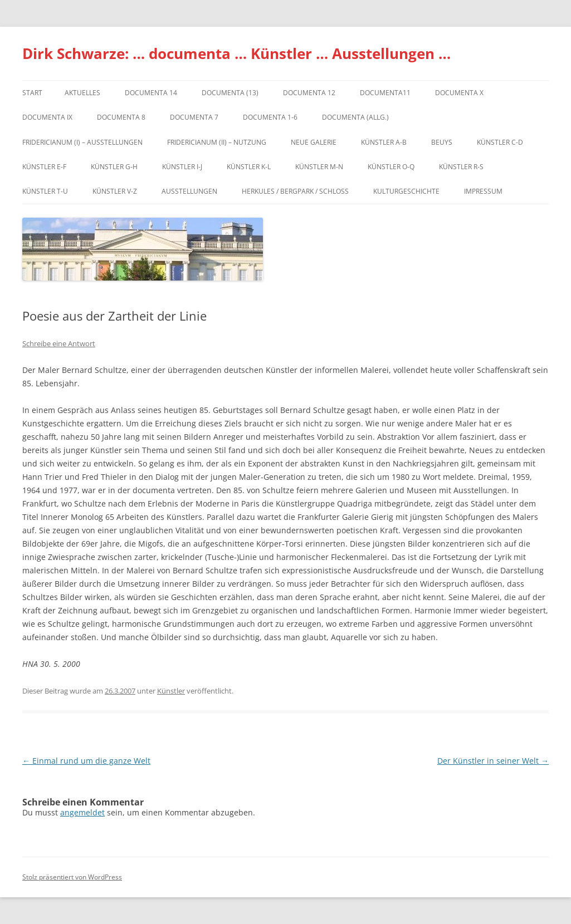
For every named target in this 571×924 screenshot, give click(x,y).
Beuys (442, 142)
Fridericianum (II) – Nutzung (217, 142)
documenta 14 (151, 93)
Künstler (171, 691)
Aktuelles (82, 93)
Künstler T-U (45, 191)
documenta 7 (194, 117)
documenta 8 (121, 117)
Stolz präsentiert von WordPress (72, 877)
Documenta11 (385, 93)
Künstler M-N (319, 167)
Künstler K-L (249, 167)
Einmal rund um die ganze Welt (86, 761)
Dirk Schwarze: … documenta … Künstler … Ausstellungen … (236, 53)
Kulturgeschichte (406, 191)
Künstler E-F (44, 167)
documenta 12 (309, 93)
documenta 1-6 (270, 117)
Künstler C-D (500, 142)
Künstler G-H (114, 167)
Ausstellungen (189, 191)
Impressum (483, 191)
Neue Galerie (314, 142)
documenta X (459, 93)
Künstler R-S (461, 167)
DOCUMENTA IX (47, 117)
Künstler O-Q (391, 167)
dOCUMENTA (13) (230, 93)
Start (32, 93)
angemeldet (82, 812)
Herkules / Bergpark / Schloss (295, 191)
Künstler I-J (182, 167)
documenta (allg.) (355, 117)
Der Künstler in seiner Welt (493, 761)
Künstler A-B (384, 142)
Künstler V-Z (115, 191)
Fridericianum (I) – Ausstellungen (82, 142)
